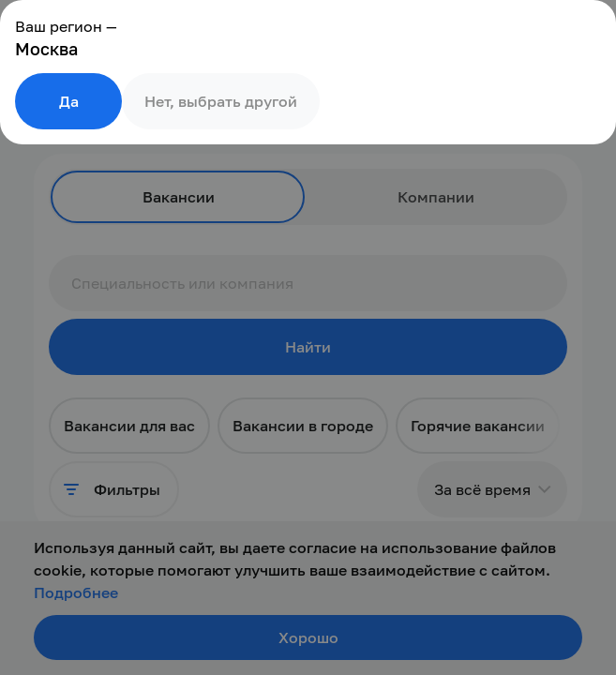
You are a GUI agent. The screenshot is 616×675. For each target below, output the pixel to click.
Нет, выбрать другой (221, 101)
